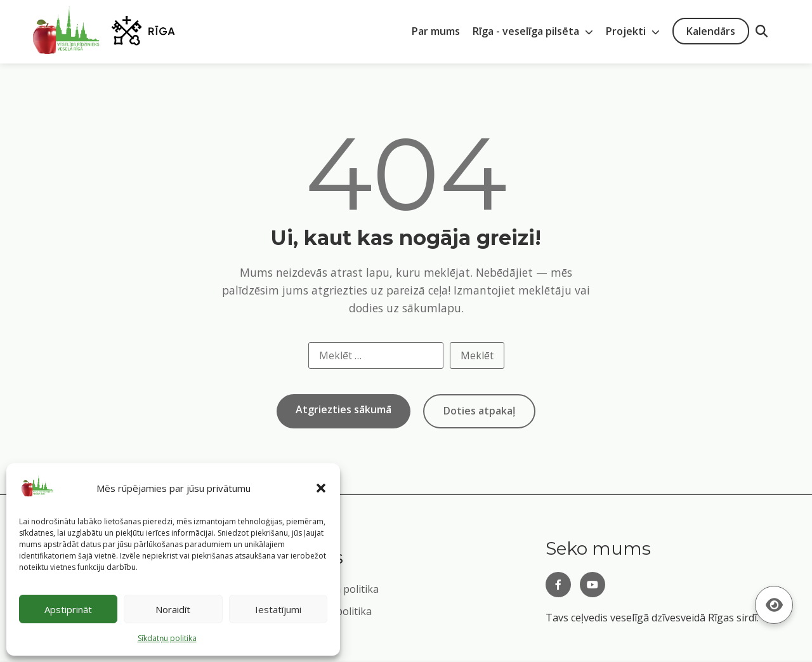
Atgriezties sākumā (344, 409)
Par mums (436, 31)
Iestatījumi (278, 609)
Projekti (633, 31)
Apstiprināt (68, 609)
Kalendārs (711, 31)
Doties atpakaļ (479, 411)
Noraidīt (173, 609)
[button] (321, 488)
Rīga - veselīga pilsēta (533, 31)
